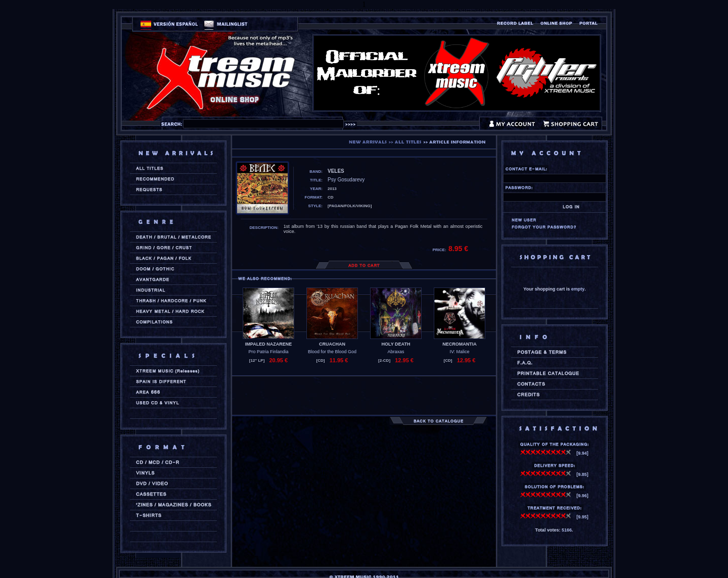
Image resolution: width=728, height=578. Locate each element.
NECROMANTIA (460, 344)
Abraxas (396, 352)
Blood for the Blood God (332, 352)
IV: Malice (459, 352)
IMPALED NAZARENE (268, 344)
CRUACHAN (332, 344)
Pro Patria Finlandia (268, 352)
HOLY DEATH (396, 344)
